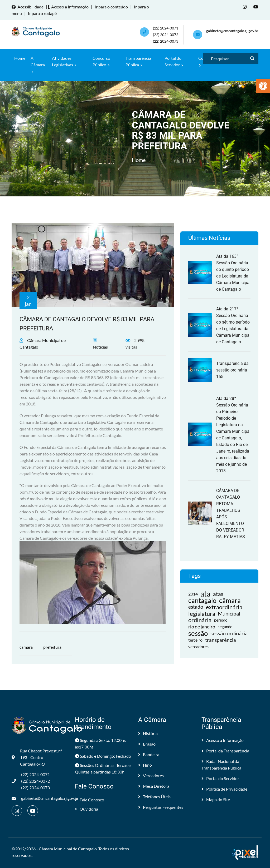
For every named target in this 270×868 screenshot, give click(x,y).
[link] (263, 86)
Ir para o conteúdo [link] (111, 7)
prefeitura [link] (52, 647)
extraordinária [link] (224, 607)
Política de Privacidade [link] (224, 789)
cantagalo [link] (202, 600)
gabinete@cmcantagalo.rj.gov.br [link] (232, 31)
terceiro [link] (195, 640)
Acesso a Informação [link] (69, 7)
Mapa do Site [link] (216, 799)
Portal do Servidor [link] (174, 61)
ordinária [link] (200, 620)
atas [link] (218, 594)
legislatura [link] (202, 614)
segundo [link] (225, 627)
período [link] (221, 620)
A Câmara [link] (38, 65)
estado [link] (196, 607)
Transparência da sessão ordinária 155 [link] (232, 370)
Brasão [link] (147, 744)
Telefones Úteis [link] (154, 797)
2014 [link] (193, 594)
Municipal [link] (229, 613)
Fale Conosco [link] (90, 800)
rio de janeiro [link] (202, 627)
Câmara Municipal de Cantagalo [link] (68, 849)
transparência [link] (221, 640)
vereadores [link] (198, 646)
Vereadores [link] (151, 775)
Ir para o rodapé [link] (42, 13)
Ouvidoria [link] (86, 809)
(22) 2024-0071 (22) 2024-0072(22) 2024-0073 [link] (166, 35)
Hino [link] (145, 765)
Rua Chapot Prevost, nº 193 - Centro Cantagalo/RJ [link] (37, 757)
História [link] (148, 733)
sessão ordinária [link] (229, 633)
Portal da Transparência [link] (225, 751)
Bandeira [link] (149, 754)
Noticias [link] (100, 347)
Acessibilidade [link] (28, 7)
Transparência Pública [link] (138, 61)
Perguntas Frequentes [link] (161, 807)
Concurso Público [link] (101, 61)
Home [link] (20, 58)
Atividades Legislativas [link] (64, 61)
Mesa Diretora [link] (154, 786)
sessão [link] (198, 633)
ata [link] (205, 594)
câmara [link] (26, 647)
